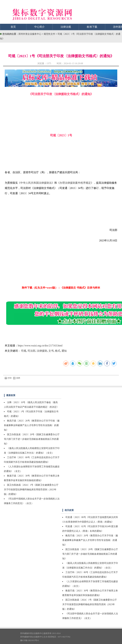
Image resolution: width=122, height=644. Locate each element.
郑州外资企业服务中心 (30, 34)
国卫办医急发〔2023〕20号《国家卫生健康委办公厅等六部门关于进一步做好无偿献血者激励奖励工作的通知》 (32, 439)
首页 (13, 27)
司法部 (31, 351)
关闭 (17, 378)
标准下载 (92, 27)
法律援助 (42, 351)
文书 (51, 351)
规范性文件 (50, 34)
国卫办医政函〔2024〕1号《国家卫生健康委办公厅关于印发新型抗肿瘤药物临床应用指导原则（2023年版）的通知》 (31, 490)
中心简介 (39, 27)
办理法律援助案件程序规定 (75, 183)
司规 (24, 351)
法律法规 (66, 27)
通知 (64, 351)
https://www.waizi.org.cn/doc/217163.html (40, 346)
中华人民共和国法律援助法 (36, 183)
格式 (58, 351)
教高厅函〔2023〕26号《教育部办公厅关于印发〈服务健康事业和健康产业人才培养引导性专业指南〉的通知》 (32, 425)
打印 (8, 378)
